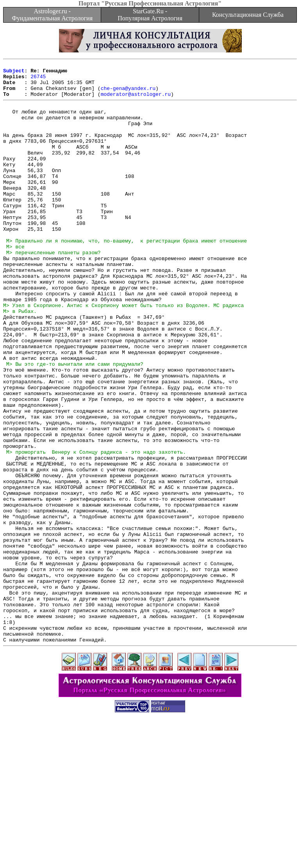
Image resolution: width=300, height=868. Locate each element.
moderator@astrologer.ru (136, 101)
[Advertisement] (150, 850)
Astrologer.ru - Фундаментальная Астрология (52, 15)
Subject (14, 73)
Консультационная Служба (248, 15)
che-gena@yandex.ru (128, 94)
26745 (38, 80)
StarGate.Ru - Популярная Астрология (150, 15)
